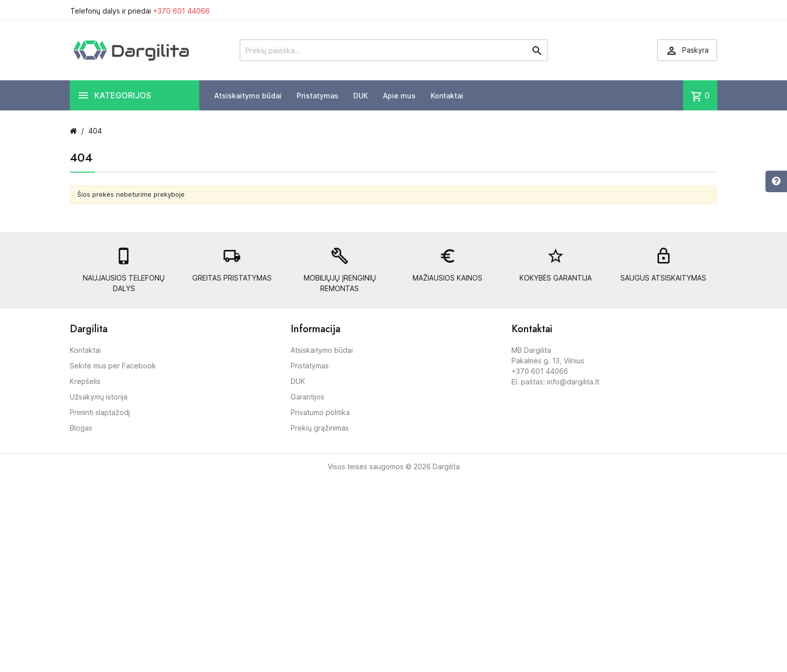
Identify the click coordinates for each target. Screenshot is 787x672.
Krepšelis (85, 381)
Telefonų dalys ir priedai (140, 11)
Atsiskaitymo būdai (248, 96)
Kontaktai (447, 96)
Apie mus (399, 96)
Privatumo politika (320, 412)
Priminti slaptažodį (100, 412)
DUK (361, 96)
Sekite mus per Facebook (113, 366)
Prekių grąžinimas (320, 428)
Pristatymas (317, 96)
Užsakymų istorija (99, 397)
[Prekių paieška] (394, 50)
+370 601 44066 (181, 11)
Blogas (81, 428)
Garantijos (307, 397)
